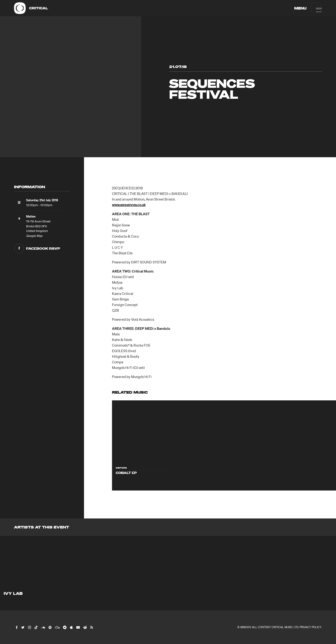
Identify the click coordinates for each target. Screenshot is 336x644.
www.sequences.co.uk (129, 205)
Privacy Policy (310, 627)
